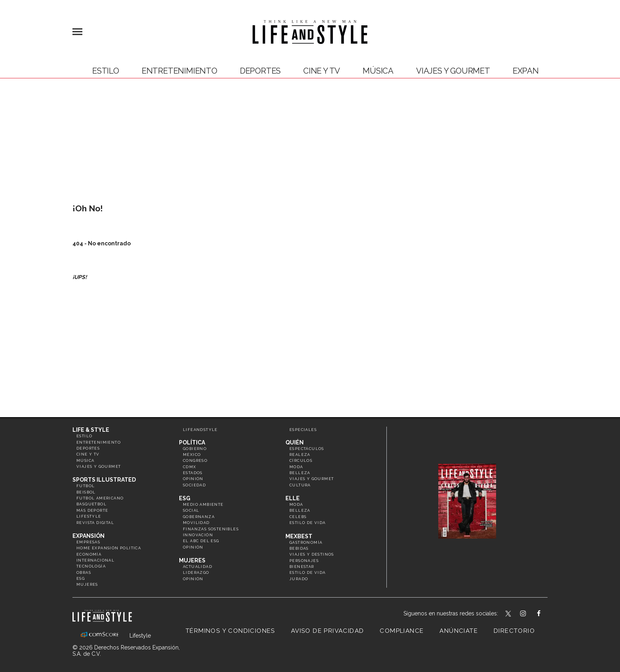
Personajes (304, 561)
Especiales (303, 430)
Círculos (301, 460)
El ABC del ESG (201, 541)
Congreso (195, 460)
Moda (296, 467)
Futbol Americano (100, 498)
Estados (193, 473)
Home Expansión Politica (109, 548)
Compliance (402, 631)
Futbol (86, 486)
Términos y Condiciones (230, 631)
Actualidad (198, 567)
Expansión (88, 536)
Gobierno (195, 449)
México (192, 455)
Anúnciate (459, 631)
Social (191, 510)
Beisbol (86, 492)
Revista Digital (95, 523)
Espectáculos (307, 449)
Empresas (88, 542)
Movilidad (196, 523)
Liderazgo (196, 572)
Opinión (193, 479)
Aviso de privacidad (328, 631)
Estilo (106, 71)
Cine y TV (322, 71)
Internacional (95, 560)
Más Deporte (92, 510)
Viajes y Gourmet (453, 71)
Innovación (198, 535)
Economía (89, 554)
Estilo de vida (308, 523)
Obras (84, 572)
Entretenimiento (180, 71)
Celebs (298, 517)
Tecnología (91, 566)
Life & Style (91, 430)
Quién (295, 442)
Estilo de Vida (308, 572)
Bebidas (299, 548)
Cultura (300, 485)
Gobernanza (199, 517)
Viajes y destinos (312, 554)
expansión (535, 71)
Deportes (260, 71)
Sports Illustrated (104, 480)
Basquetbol (91, 504)
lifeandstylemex (530, 614)
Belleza (300, 473)
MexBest (299, 536)
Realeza (300, 455)
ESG (81, 578)
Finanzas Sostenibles (211, 529)
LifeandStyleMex (509, 614)
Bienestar (302, 567)
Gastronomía (306, 542)
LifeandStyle (200, 430)
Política (192, 442)
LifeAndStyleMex (546, 614)
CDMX (190, 467)
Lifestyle (89, 516)
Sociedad (194, 485)
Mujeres (87, 584)
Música (378, 71)
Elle (293, 498)
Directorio (514, 631)
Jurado (299, 579)
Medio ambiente (203, 504)
